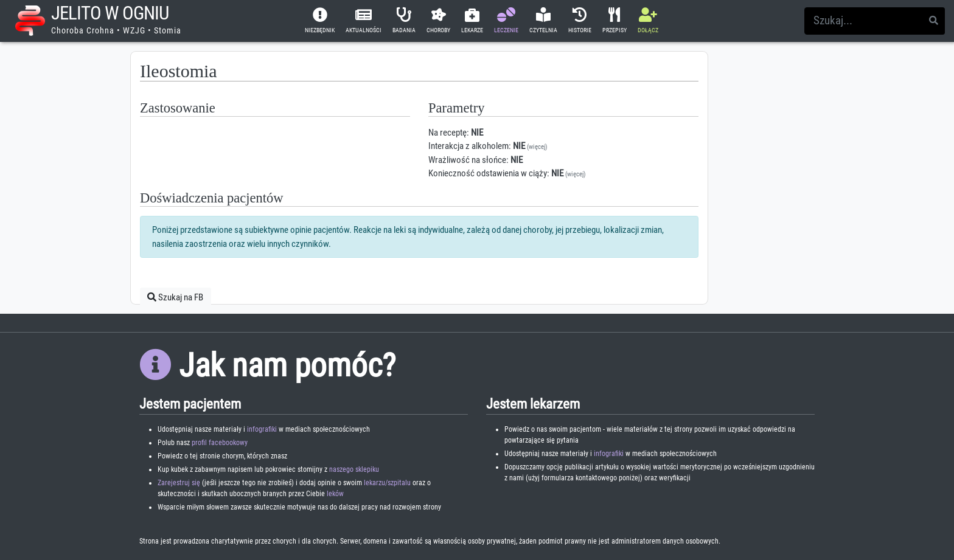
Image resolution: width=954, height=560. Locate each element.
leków (335, 494)
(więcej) (537, 147)
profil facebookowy (220, 443)
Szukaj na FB (175, 297)
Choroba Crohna (83, 30)
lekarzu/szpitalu (387, 483)
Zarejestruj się (179, 483)
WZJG (134, 30)
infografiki (262, 429)
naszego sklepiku (354, 469)
